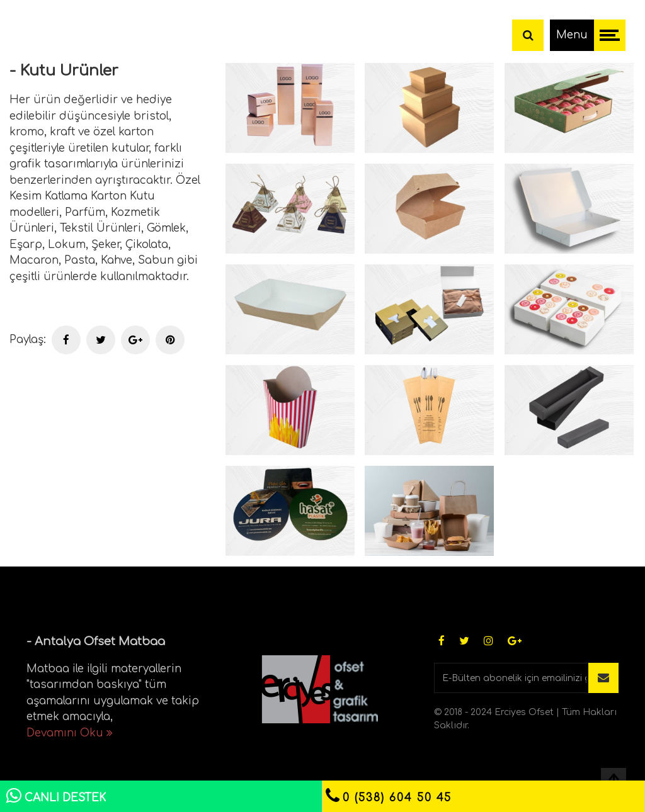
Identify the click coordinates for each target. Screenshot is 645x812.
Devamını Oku (70, 733)
